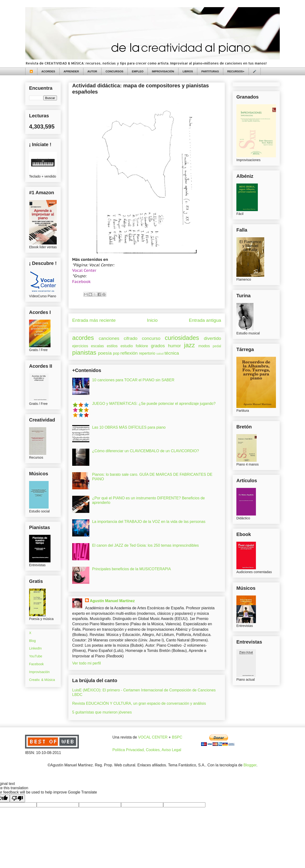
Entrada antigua (205, 320)
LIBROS (188, 71)
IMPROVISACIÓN (163, 71)
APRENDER (71, 71)
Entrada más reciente (94, 320)
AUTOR (92, 71)
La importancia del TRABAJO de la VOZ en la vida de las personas (149, 522)
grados (158, 346)
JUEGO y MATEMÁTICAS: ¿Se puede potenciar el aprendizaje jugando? (154, 404)
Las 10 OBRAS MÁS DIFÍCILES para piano (129, 427)
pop (116, 353)
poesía (105, 353)
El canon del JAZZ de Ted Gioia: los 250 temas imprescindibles (145, 545)
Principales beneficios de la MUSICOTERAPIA (131, 569)
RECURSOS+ (236, 71)
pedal (217, 346)
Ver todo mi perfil (86, 663)
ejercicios (80, 346)
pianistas (84, 352)
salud (160, 354)
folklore (142, 346)
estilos (112, 346)
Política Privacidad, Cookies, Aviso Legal (147, 750)
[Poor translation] (17, 798)
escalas (97, 346)
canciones (109, 338)
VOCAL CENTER (153, 737)
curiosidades (182, 338)
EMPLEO (138, 71)
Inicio (152, 320)
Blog (32, 641)
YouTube (36, 656)
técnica (172, 353)
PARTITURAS (210, 71)
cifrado (131, 338)
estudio (127, 346)
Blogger (250, 765)
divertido (212, 338)
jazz (189, 345)
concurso (151, 338)
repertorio (147, 353)
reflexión (129, 353)
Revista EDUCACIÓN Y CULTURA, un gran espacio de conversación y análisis (139, 703)
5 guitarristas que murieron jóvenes (102, 712)
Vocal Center (84, 270)
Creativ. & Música (42, 680)
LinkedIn (35, 648)
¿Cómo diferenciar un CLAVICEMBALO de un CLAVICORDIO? (145, 451)
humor (174, 346)
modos (204, 346)
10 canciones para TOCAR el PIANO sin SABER (133, 380)
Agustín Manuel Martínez (112, 601)
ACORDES (48, 71)
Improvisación (39, 672)
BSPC (177, 737)
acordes (83, 338)
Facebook (81, 282)
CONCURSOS (114, 71)
